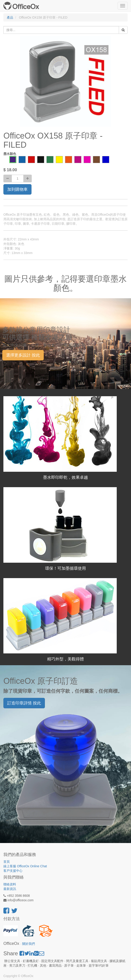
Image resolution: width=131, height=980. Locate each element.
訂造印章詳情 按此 (24, 703)
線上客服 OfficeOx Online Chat (25, 866)
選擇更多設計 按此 (23, 355)
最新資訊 (10, 889)
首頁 (7, 862)
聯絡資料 (10, 884)
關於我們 (29, 944)
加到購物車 (17, 189)
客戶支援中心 (13, 871)
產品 (10, 17)
